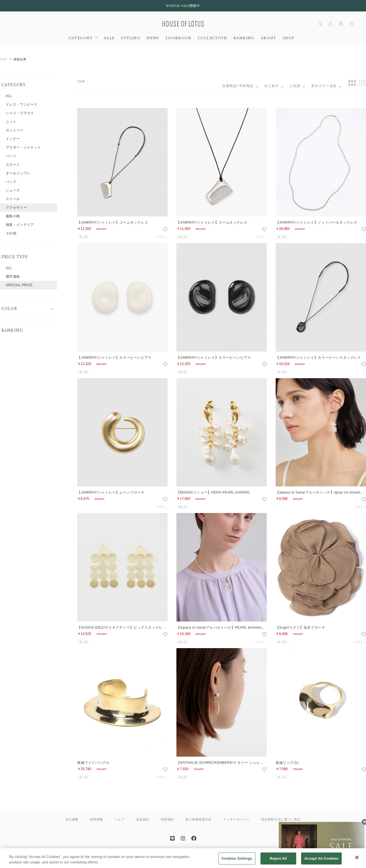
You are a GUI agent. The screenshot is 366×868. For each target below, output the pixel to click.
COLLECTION (212, 38)
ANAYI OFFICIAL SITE (160, 855)
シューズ (13, 190)
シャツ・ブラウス (20, 113)
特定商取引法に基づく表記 (281, 819)
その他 (11, 233)
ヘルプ (120, 819)
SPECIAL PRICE (19, 285)
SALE (110, 38)
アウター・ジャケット (23, 147)
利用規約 (167, 819)
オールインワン (18, 173)
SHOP (289, 38)
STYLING (131, 38)
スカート (13, 165)
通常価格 (13, 277)
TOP (3, 59)
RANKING (244, 38)
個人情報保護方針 (198, 819)
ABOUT (269, 38)
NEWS (153, 38)
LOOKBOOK (178, 38)
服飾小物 (13, 216)
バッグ (11, 182)
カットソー (15, 130)
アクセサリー (16, 208)
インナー (13, 139)
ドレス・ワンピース (22, 104)
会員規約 (143, 819)
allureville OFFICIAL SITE (203, 855)
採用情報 (97, 819)
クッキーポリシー (236, 819)
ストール (13, 199)
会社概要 (72, 819)
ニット (11, 122)
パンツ (11, 156)
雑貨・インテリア (20, 225)
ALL (9, 96)
